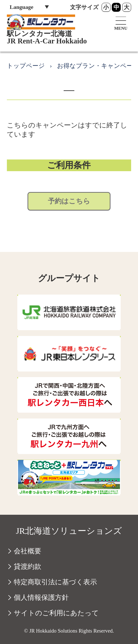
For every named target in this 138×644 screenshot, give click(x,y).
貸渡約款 (27, 567)
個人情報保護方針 (41, 598)
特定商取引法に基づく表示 (55, 582)
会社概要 (27, 551)
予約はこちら (69, 201)
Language (22, 7)
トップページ (26, 66)
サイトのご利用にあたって (56, 613)
